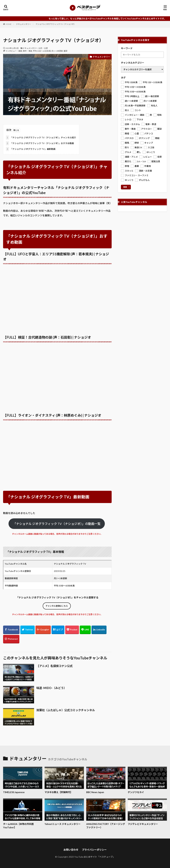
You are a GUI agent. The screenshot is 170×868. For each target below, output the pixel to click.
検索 (125, 187)
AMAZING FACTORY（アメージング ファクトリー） (106, 826)
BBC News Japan (95, 792)
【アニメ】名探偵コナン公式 (54, 666)
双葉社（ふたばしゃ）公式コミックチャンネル (66, 710)
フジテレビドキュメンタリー (143, 824)
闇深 (65, 51)
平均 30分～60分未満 (42, 51)
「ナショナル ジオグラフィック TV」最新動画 (31, 149)
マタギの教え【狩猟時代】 (59, 792)
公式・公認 (43, 48)
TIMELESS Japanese (14, 792)
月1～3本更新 (57, 51)
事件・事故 (28, 51)
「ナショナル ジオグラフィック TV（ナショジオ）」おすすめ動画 (40, 143)
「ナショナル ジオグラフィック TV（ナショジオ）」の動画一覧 (57, 524)
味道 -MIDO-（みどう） (51, 688)
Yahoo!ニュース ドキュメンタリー (63, 824)
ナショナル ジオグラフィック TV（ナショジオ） (56, 24)
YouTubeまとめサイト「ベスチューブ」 (95, 857)
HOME (9, 24)
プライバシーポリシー (94, 850)
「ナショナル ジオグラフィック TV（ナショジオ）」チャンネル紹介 (41, 138)
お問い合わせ (71, 850)
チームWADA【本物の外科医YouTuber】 (18, 826)
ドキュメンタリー (24, 24)
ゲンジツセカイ (136, 792)
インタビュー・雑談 (14, 51)
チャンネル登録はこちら (57, 606)
